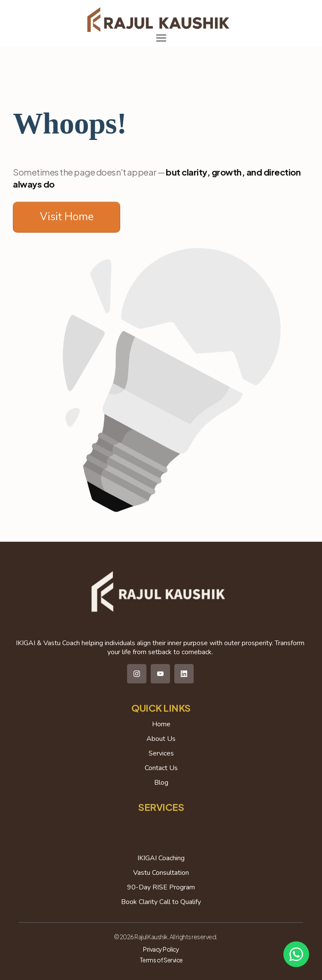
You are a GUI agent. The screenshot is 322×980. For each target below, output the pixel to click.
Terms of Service (161, 960)
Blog (161, 783)
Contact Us (161, 768)
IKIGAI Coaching (161, 858)
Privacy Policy (161, 949)
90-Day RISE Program (161, 887)
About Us (161, 739)
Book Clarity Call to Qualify (161, 902)
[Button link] (67, 217)
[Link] (137, 674)
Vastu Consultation (161, 873)
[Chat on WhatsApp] (296, 954)
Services (161, 753)
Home (161, 724)
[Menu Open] (161, 38)
